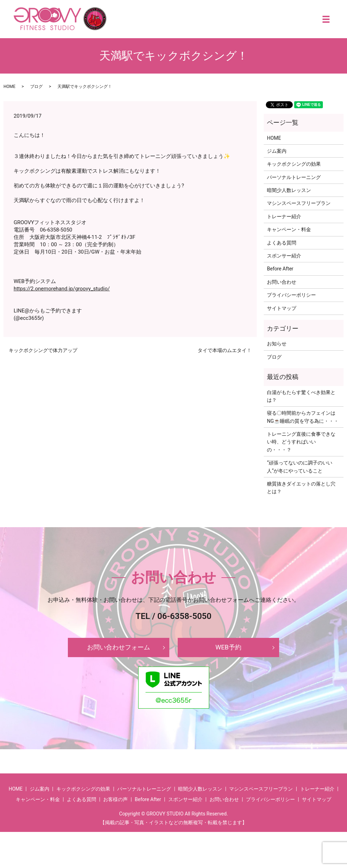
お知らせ (277, 344)
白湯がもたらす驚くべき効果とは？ (301, 396)
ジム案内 (277, 151)
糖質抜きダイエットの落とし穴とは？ (301, 488)
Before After (280, 269)
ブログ (36, 87)
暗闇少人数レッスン (289, 190)
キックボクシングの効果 (294, 164)
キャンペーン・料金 (289, 229)
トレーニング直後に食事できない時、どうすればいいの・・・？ (301, 442)
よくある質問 (282, 243)
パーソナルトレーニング (294, 177)
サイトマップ (282, 308)
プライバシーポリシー (291, 295)
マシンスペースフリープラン (299, 203)
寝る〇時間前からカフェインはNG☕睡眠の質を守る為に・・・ (303, 417)
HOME (9, 87)
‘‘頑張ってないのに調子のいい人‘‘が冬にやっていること (300, 467)
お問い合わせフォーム (119, 648)
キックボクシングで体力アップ (43, 350)
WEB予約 (228, 648)
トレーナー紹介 (284, 216)
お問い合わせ (282, 282)
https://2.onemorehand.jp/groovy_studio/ (62, 289)
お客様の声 (115, 800)
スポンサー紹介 (284, 256)
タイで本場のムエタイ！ (225, 350)
